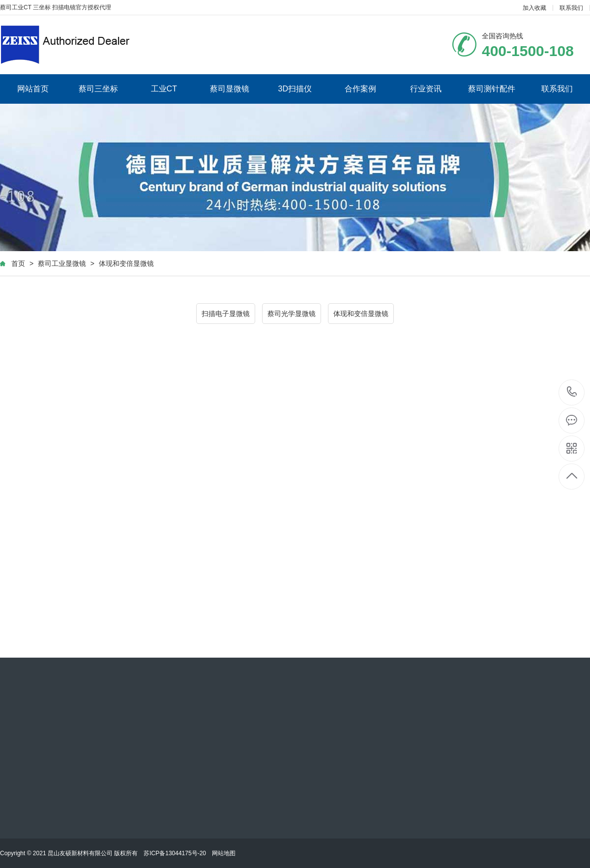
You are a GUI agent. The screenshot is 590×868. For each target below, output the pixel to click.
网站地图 (224, 853)
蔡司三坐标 (98, 89)
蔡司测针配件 (492, 89)
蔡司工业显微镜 (62, 263)
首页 (18, 263)
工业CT (164, 89)
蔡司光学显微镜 (292, 314)
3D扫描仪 (295, 89)
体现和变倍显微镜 (126, 263)
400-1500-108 (572, 392)
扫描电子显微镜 (226, 314)
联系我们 (571, 8)
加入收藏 (534, 8)
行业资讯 (426, 89)
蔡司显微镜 (230, 89)
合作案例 (360, 89)
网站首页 (33, 89)
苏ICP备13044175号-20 (175, 853)
